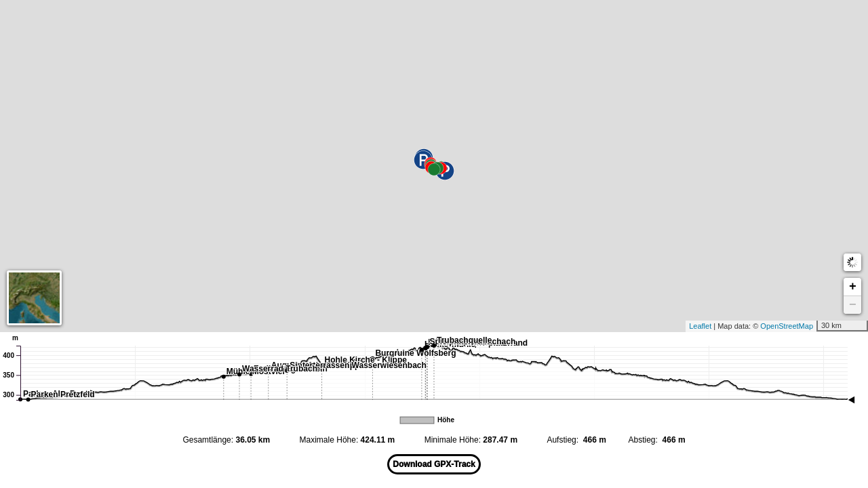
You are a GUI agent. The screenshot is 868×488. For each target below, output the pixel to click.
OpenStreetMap (793, 326)
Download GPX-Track (434, 464)
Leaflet (707, 326)
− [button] (853, 305)
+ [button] (853, 287)
